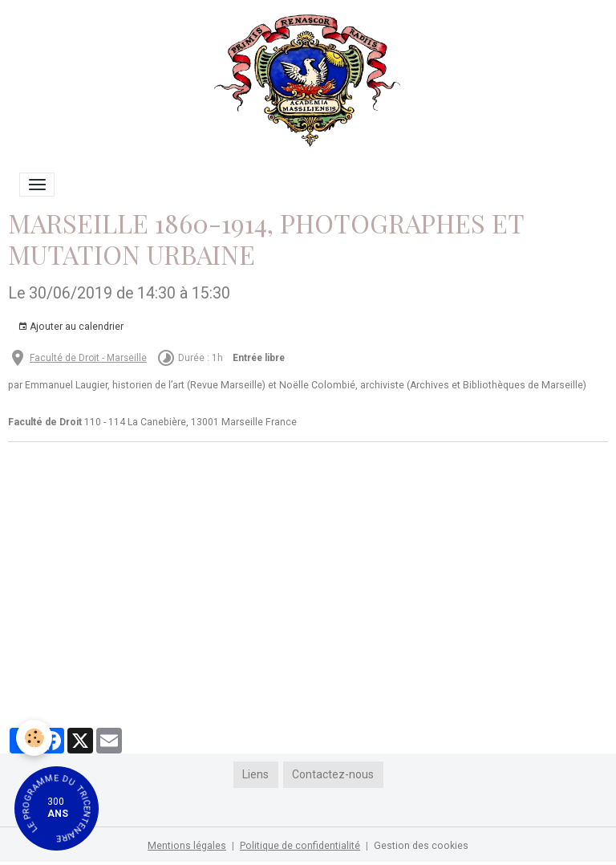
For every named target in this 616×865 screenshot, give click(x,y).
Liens (255, 774)
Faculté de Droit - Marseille (88, 358)
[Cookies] (34, 738)
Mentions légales (187, 846)
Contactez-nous (333, 774)
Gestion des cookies (421, 846)
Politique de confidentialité (300, 846)
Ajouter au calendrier (71, 327)
